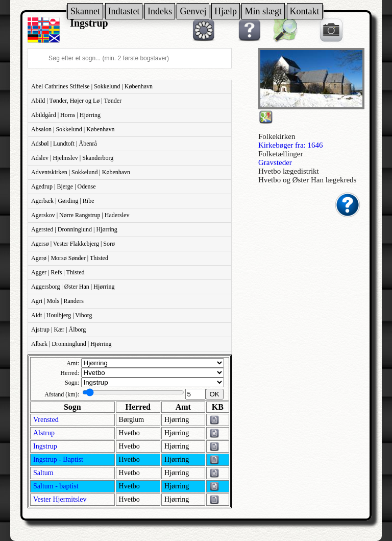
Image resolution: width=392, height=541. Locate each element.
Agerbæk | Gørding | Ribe (63, 201)
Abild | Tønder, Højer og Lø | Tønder (76, 101)
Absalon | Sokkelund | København (73, 129)
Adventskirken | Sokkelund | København (81, 172)
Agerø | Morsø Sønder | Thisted (70, 258)
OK (215, 394)
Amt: (73, 363)
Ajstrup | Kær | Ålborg (58, 330)
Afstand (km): (62, 394)
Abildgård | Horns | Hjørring (66, 115)
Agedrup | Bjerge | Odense (64, 186)
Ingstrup (45, 446)
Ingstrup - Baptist (58, 460)
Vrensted (46, 420)
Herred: (70, 373)
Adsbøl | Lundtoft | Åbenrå (64, 144)
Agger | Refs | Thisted (58, 272)
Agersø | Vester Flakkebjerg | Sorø (73, 244)
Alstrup (44, 433)
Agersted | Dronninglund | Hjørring (74, 229)
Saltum (43, 473)
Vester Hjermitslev (60, 499)
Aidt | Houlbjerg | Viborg (62, 315)
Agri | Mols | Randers (57, 301)
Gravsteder (275, 162)
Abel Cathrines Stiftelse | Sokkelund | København (92, 86)
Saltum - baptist (56, 486)
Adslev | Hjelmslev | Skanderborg (72, 158)
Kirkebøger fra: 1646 (291, 145)
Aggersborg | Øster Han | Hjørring (73, 287)
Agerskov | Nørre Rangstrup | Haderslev (80, 215)
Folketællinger (281, 154)
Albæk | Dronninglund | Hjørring (71, 344)
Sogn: (72, 383)
